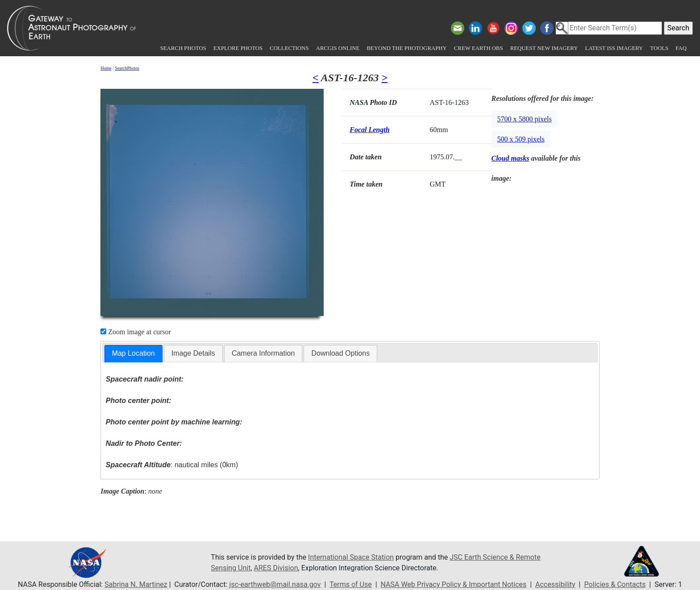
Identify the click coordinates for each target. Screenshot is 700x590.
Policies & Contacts (615, 584)
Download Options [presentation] (340, 353)
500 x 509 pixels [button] (521, 139)
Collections (289, 48)
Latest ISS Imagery (614, 48)
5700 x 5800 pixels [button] (525, 119)
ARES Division (276, 568)
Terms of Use (351, 584)
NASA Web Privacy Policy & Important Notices (454, 584)
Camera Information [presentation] (263, 353)
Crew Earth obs (479, 48)
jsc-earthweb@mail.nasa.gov (275, 584)
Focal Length (369, 130)
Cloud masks (510, 158)
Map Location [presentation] (133, 353)
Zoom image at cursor (136, 332)
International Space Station (351, 557)
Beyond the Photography (406, 48)
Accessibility (555, 584)
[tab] (133, 354)
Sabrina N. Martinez (136, 584)
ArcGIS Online (338, 48)
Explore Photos (238, 48)
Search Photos (183, 48)
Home (106, 68)
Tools (659, 48)
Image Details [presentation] (193, 353)
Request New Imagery (544, 48)
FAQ (681, 48)
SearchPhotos (127, 68)
